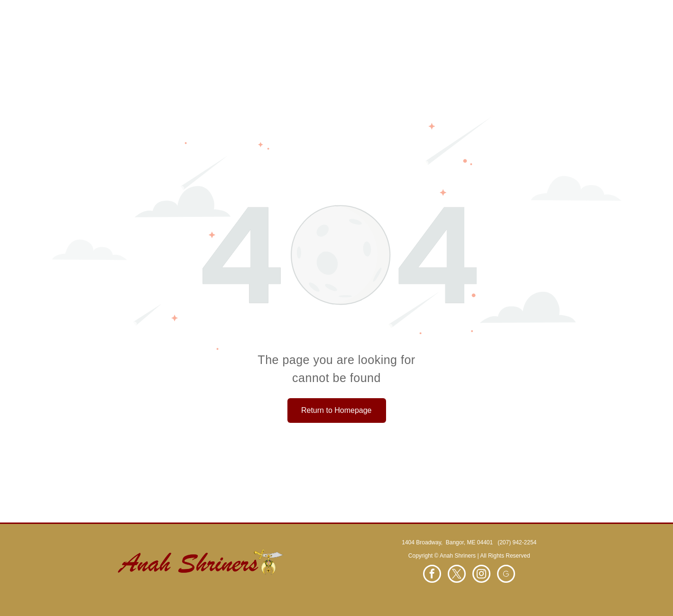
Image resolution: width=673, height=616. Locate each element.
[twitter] (457, 575)
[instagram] (481, 575)
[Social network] (506, 575)
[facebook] (432, 575)
